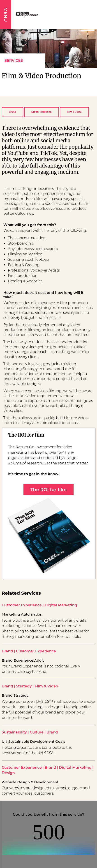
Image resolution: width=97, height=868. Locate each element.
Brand (13, 112)
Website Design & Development (30, 782)
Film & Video (74, 112)
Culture (37, 732)
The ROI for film (48, 490)
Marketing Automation (22, 614)
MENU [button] (6, 15)
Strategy (24, 686)
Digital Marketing (42, 112)
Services (14, 61)
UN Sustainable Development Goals (33, 742)
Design (8, 773)
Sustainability (14, 732)
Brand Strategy (15, 696)
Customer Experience (22, 605)
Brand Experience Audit (23, 660)
